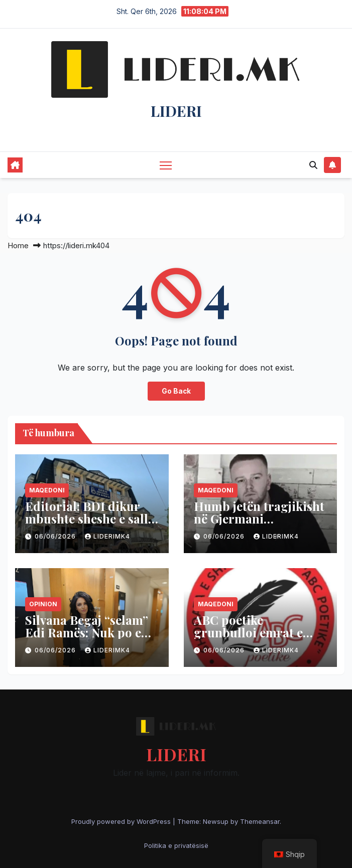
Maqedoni (47, 490)
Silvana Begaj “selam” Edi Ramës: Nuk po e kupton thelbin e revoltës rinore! (87, 639)
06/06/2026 (56, 536)
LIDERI (176, 111)
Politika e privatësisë (176, 845)
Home (18, 245)
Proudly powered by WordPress (122, 821)
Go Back (176, 391)
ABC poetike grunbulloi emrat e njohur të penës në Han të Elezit (260, 639)
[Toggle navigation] (166, 165)
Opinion (43, 604)
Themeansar (260, 821)
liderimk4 (107, 536)
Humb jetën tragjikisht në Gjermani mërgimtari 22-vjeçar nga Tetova (259, 525)
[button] (313, 165)
